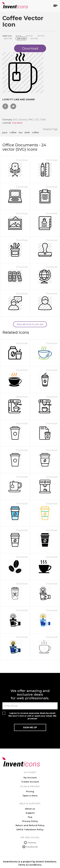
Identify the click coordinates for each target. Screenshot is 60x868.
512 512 (34, 38)
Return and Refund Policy (30, 825)
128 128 (8, 38)
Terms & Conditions (30, 865)
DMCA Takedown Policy (30, 829)
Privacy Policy (30, 821)
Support (30, 813)
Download (22, 160)
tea (20, 133)
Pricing (30, 791)
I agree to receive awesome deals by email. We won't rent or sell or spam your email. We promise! (32, 716)
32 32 (29, 36)
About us (30, 809)
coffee (13, 133)
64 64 (41, 36)
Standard (17, 123)
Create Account (30, 782)
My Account (30, 777)
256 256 (21, 38)
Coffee (35, 133)
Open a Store (30, 796)
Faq (30, 817)
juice (5, 133)
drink (27, 133)
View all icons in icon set (30, 324)
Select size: (7, 36)
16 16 (18, 36)
